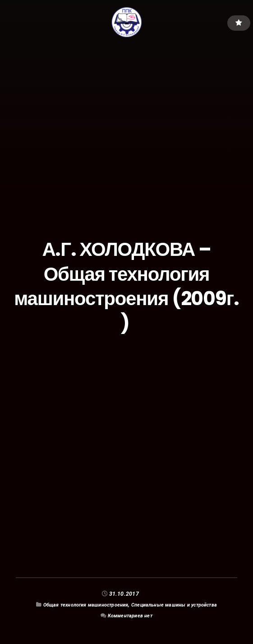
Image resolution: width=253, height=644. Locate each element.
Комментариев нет (130, 615)
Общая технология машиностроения (80, 605)
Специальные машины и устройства (181, 605)
